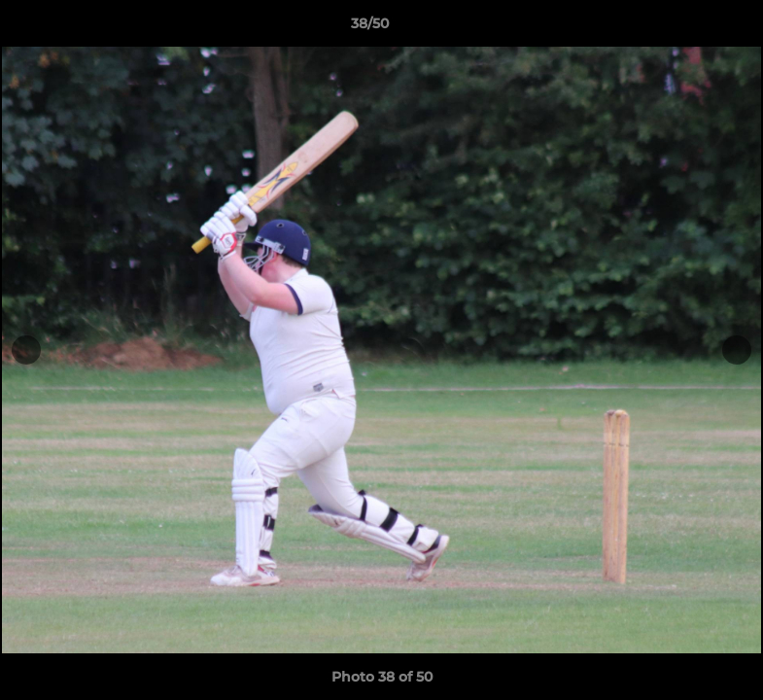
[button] (681, 28)
